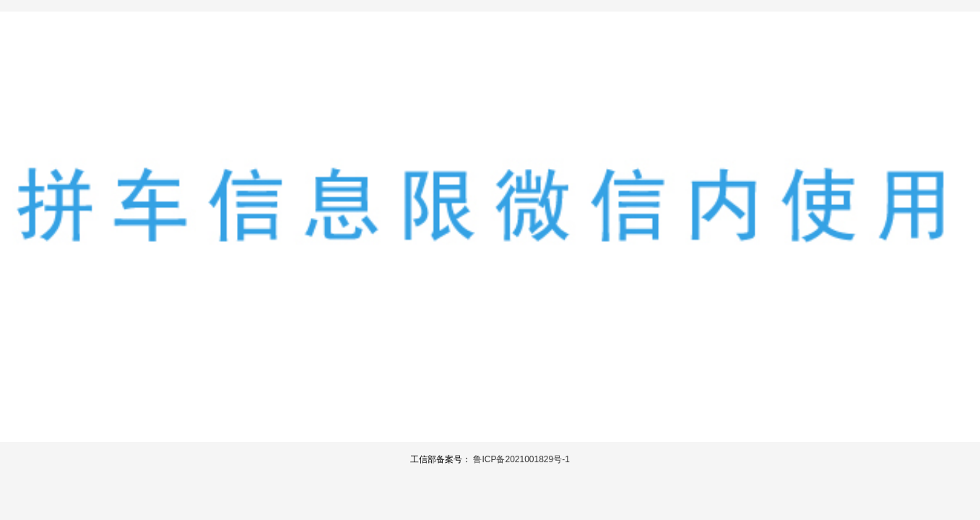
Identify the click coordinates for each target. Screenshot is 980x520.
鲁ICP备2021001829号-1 (521, 459)
